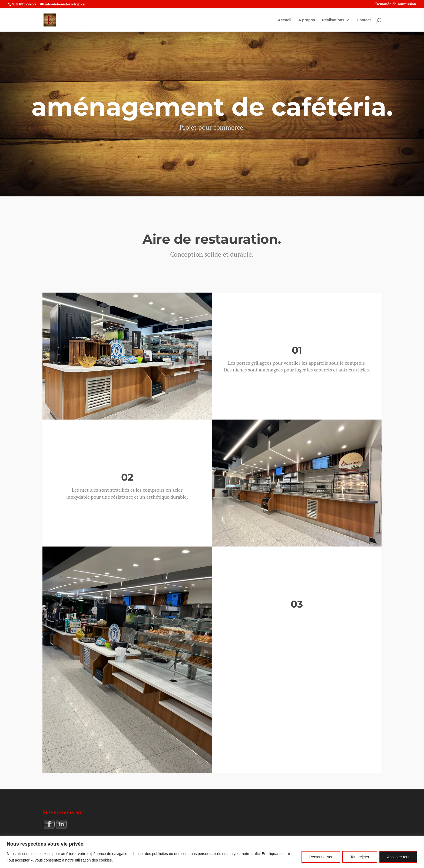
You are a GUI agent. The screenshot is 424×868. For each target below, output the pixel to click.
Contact (364, 20)
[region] (212, 852)
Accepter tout (398, 857)
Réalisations (333, 20)
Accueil (285, 20)
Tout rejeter (360, 857)
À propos (307, 20)
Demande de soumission (396, 4)
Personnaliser (321, 857)
